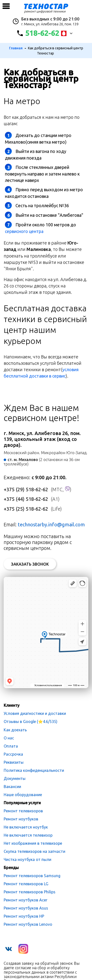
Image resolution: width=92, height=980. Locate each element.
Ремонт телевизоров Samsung (32, 876)
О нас (9, 738)
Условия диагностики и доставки (35, 713)
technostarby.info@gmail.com (51, 524)
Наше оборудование (23, 795)
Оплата (11, 746)
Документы (15, 778)
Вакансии (12, 787)
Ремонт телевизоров (23, 811)
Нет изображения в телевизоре (33, 843)
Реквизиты (14, 762)
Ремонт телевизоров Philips (30, 892)
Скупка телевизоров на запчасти (34, 851)
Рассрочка (13, 754)
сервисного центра (24, 231)
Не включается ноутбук (26, 827)
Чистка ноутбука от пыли (27, 859)
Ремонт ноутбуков (21, 819)
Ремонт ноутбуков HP (24, 916)
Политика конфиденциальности (34, 770)
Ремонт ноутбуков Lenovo (28, 924)
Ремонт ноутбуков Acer (26, 900)
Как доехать (15, 730)
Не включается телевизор (28, 835)
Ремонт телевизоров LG (26, 884)
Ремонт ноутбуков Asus (26, 908)
